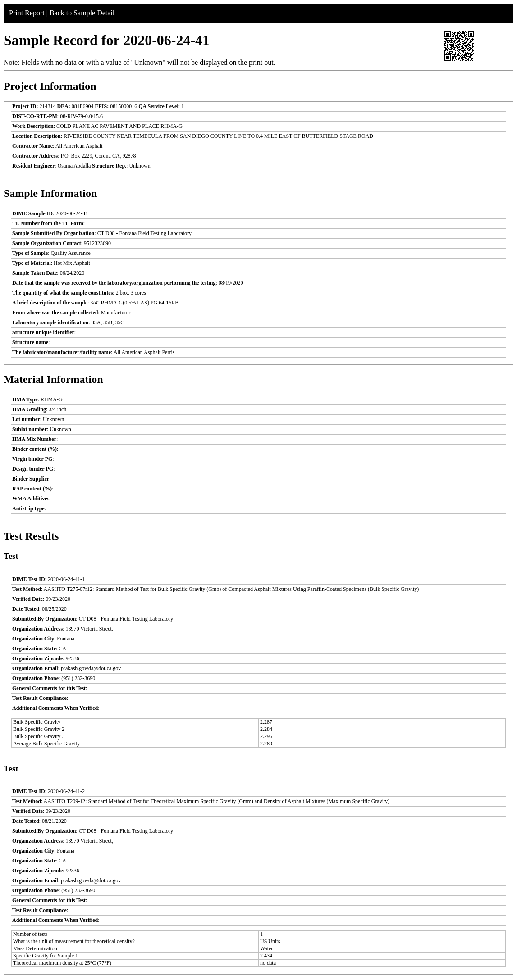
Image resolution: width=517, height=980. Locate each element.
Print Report (27, 13)
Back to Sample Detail (82, 13)
